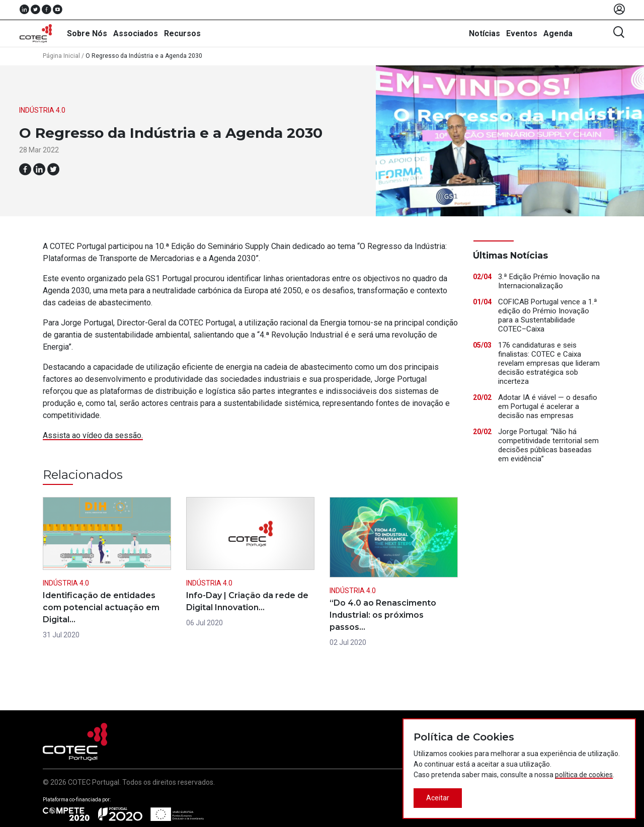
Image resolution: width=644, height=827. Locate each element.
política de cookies (584, 775)
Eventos (522, 33)
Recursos (182, 33)
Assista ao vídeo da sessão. (93, 435)
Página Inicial (61, 56)
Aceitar (438, 798)
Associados (136, 33)
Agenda (558, 33)
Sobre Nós (87, 33)
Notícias (485, 33)
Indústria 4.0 (42, 110)
